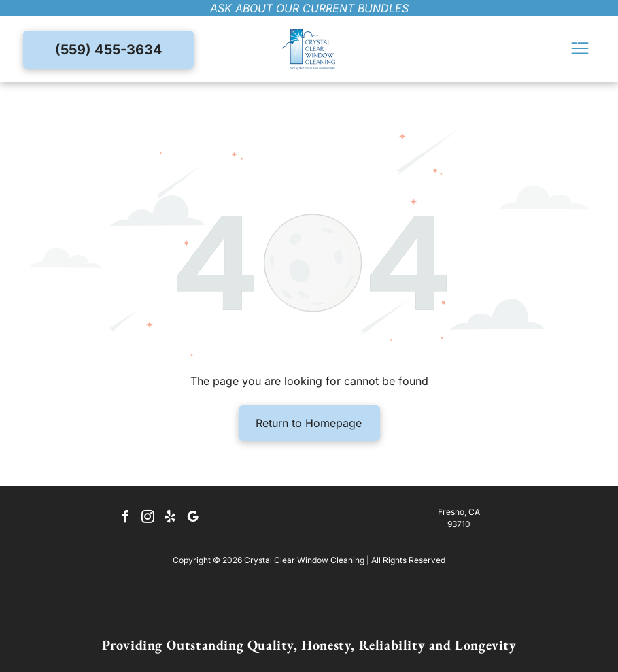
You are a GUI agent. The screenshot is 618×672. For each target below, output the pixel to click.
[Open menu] (580, 49)
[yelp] (171, 519)
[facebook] (126, 519)
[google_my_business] (193, 519)
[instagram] (148, 519)
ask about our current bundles (309, 8)
